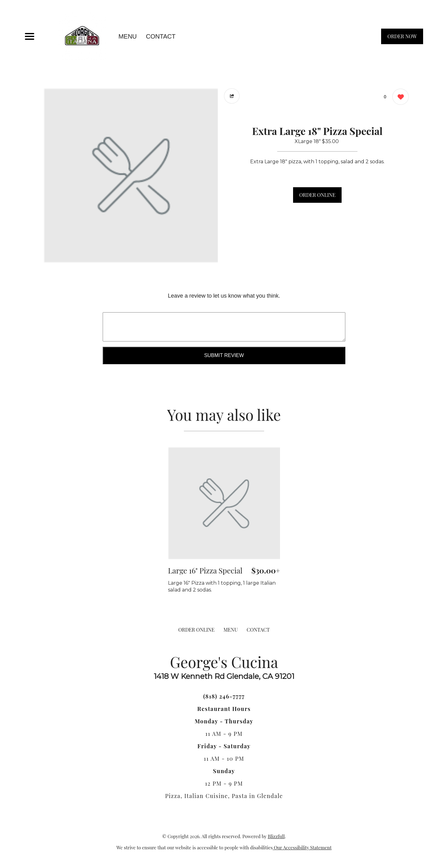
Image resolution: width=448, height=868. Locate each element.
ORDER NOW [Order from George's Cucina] (402, 36)
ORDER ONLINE (317, 195)
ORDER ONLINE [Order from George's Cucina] (196, 630)
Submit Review (224, 355)
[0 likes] (399, 97)
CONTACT (161, 36)
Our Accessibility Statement (302, 847)
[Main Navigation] (30, 36)
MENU (128, 36)
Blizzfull (276, 836)
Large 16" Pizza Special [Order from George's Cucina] (205, 570)
